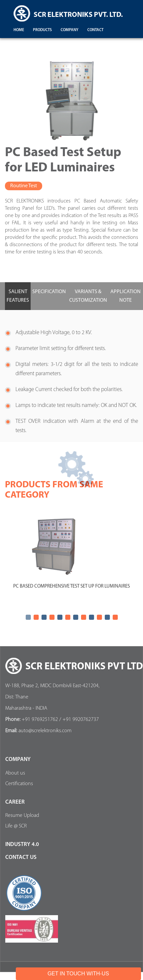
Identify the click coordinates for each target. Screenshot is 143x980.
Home (19, 30)
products (42, 30)
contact (95, 30)
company (70, 30)
